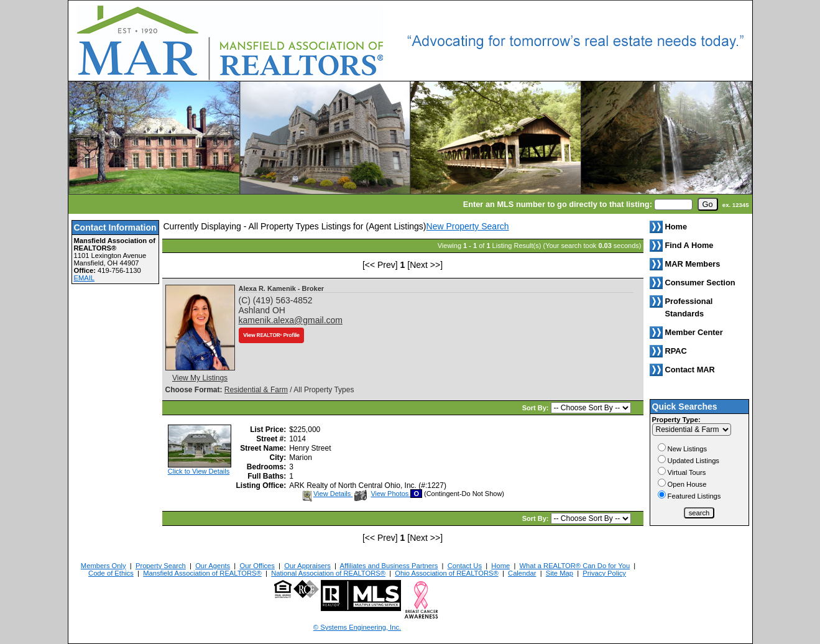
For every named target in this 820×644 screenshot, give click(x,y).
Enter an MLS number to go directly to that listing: (558, 204)
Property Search (161, 566)
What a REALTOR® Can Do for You (575, 566)
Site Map (560, 573)
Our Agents (213, 566)
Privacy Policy (604, 573)
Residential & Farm (256, 390)
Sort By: (537, 408)
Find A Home (689, 245)
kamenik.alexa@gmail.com (291, 320)
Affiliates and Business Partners (389, 566)
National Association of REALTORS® (328, 573)
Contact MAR (690, 370)
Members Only (104, 566)
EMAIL (85, 278)
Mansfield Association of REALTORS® (202, 573)
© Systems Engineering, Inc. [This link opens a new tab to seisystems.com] (357, 627)
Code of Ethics (111, 573)
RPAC (676, 351)
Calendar (522, 573)
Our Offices (257, 566)
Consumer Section (700, 283)
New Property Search (468, 226)
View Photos (382, 494)
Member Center (694, 332)
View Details (327, 494)
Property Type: (676, 420)
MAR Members (693, 264)
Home (500, 566)
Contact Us (465, 566)
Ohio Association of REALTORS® (446, 573)
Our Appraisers (307, 566)
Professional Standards (689, 307)
